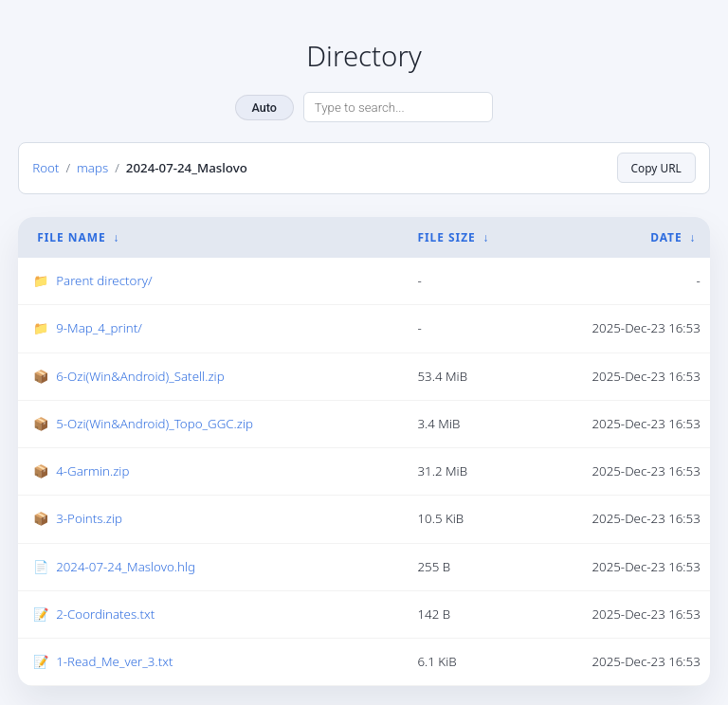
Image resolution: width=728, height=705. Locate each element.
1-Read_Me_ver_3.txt (114, 661)
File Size (446, 237)
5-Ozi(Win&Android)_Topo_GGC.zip (155, 424)
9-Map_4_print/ (99, 328)
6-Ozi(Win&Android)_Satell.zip (140, 376)
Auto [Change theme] (264, 108)
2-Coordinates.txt (105, 614)
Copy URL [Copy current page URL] (656, 168)
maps (92, 168)
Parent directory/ (104, 280)
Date (666, 237)
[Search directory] (398, 107)
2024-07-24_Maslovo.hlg (126, 567)
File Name (71, 237)
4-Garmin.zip (92, 471)
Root (45, 168)
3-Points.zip (89, 518)
